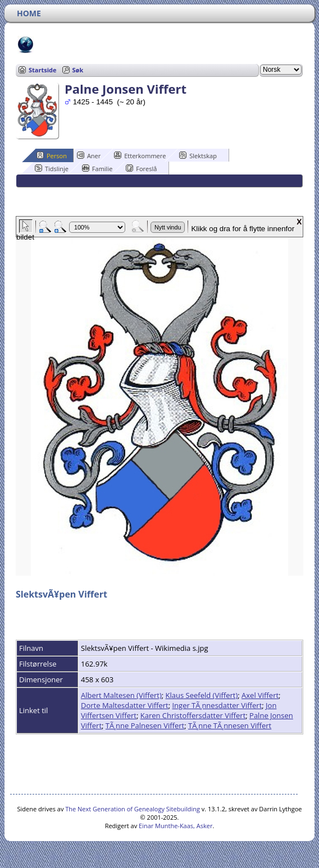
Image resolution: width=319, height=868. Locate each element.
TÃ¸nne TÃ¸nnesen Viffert (230, 725)
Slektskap (198, 155)
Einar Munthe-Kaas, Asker (176, 826)
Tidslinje (52, 168)
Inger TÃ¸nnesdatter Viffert (217, 705)
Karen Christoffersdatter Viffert (193, 715)
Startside (43, 70)
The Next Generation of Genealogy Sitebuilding (133, 809)
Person (52, 155)
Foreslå (141, 168)
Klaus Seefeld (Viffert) (202, 695)
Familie (97, 168)
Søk (78, 70)
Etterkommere (140, 155)
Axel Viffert (260, 695)
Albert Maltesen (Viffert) (121, 695)
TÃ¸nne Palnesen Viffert (145, 725)
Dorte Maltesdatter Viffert (125, 705)
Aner (89, 155)
